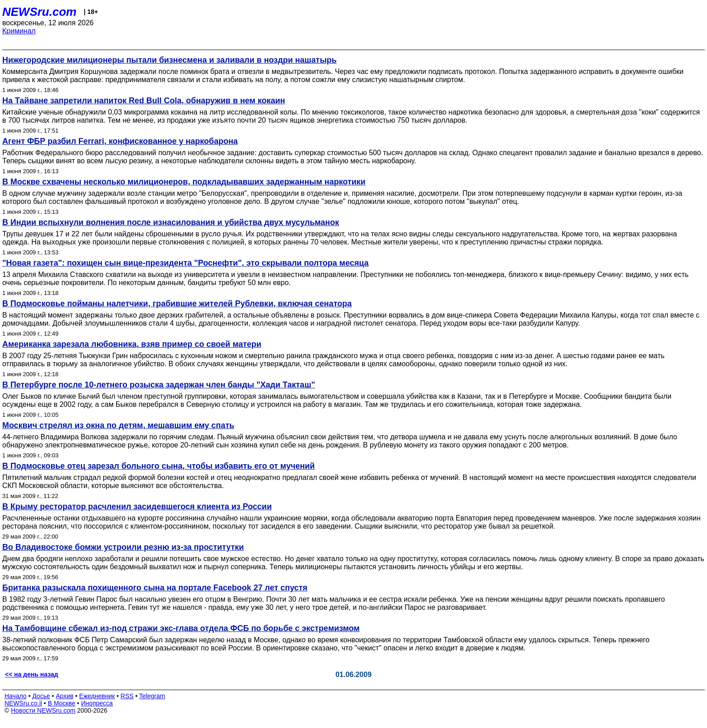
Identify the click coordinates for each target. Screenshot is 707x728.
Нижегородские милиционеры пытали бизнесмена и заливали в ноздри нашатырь (170, 60)
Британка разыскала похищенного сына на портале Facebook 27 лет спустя (155, 588)
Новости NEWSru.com (43, 710)
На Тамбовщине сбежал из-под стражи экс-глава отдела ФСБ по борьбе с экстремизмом (181, 628)
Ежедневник (97, 696)
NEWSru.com (39, 12)
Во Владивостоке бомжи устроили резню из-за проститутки (123, 547)
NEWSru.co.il (23, 703)
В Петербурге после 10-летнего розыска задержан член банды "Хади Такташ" (159, 385)
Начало (16, 696)
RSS (127, 696)
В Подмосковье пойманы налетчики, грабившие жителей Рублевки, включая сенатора (177, 304)
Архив (65, 696)
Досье (41, 696)
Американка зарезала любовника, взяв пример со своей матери (132, 344)
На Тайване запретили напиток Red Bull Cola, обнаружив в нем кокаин (144, 101)
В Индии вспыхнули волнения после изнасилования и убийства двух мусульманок (171, 222)
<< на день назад (32, 674)
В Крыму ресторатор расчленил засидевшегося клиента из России (137, 507)
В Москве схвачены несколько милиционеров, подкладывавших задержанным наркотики (184, 182)
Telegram (152, 696)
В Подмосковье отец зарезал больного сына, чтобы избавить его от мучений (158, 466)
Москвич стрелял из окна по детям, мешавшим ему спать (118, 425)
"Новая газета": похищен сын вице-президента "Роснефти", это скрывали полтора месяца (186, 263)
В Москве (62, 703)
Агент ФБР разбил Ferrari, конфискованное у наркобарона (120, 141)
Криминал (19, 31)
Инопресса (97, 703)
